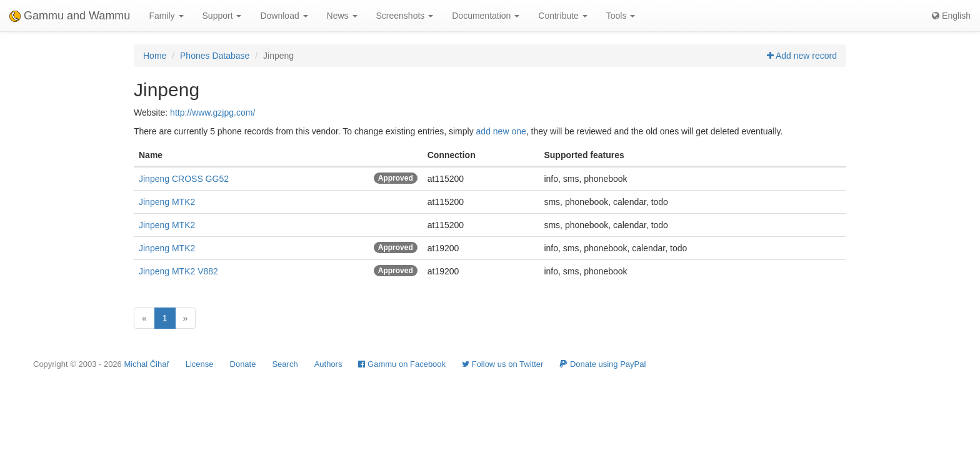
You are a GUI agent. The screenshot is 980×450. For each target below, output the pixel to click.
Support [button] (222, 16)
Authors (328, 364)
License (200, 364)
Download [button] (284, 16)
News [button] (342, 16)
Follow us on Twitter (502, 364)
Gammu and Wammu (70, 16)
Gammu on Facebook (402, 364)
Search (285, 364)
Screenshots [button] (405, 16)
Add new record (802, 56)
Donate (243, 364)
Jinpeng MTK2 (167, 202)
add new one (501, 131)
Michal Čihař (146, 364)
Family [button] (166, 16)
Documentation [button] (486, 16)
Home (155, 56)
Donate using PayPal (602, 364)
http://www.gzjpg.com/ (212, 112)
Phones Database (215, 56)
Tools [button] (621, 16)
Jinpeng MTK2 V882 (178, 271)
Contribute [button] (562, 16)
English (951, 16)
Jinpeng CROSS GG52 (184, 179)
